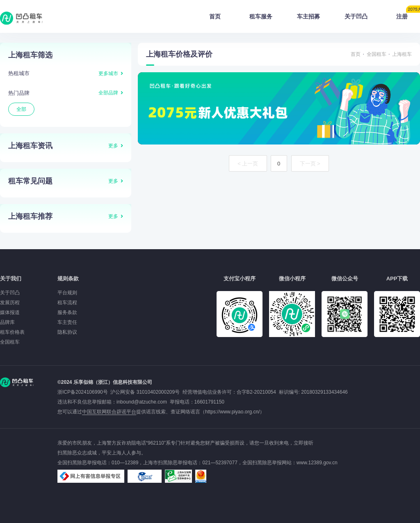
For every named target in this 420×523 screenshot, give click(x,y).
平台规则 (67, 293)
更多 (113, 146)
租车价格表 (12, 332)
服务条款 (67, 312)
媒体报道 (10, 312)
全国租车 (377, 54)
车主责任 (67, 322)
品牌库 (7, 322)
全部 (21, 109)
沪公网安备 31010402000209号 (145, 392)
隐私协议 (67, 332)
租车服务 (261, 16)
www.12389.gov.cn (317, 463)
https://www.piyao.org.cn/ (232, 412)
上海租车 (402, 54)
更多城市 (108, 73)
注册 (408, 14)
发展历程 (10, 303)
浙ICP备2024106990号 (84, 392)
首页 (215, 16)
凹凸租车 (22, 18)
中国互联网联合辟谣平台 (109, 412)
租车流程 (67, 303)
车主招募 (308, 16)
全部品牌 (108, 93)
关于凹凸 (356, 16)
